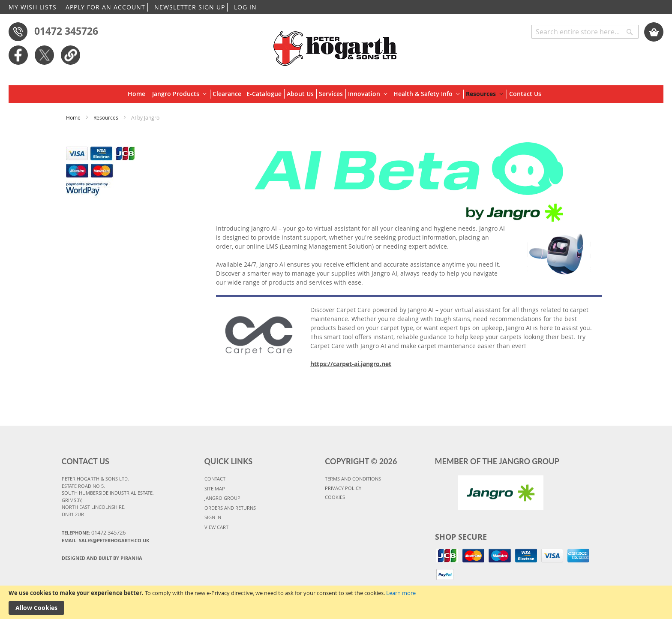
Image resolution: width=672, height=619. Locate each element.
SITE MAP (215, 488)
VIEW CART (216, 527)
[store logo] (336, 44)
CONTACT (215, 479)
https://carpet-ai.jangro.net (351, 364)
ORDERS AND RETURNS (230, 508)
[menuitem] (138, 94)
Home (74, 117)
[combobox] (585, 32)
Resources (106, 117)
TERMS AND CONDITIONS (353, 479)
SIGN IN (213, 517)
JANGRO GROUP (222, 498)
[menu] (336, 94)
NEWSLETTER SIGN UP (190, 7)
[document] (336, 602)
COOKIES (335, 497)
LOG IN (245, 7)
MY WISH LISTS (33, 7)
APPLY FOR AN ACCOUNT (105, 7)
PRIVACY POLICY (343, 488)
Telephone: (94, 532)
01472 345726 (66, 31)
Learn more (401, 593)
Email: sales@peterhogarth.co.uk (105, 540)
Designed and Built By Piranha (102, 558)
